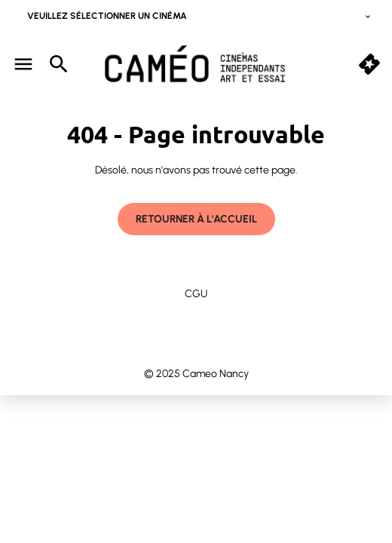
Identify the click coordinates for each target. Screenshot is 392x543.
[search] (59, 64)
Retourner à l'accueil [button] (196, 219)
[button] (369, 64)
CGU (196, 294)
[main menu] (23, 64)
